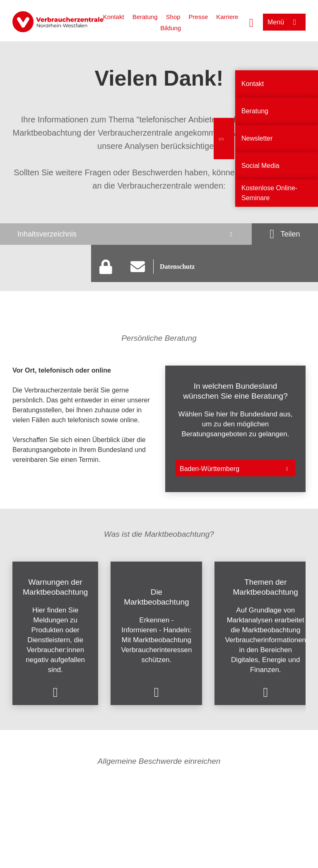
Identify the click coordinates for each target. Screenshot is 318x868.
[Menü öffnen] (284, 22)
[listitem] (83, 429)
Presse (199, 17)
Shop (173, 17)
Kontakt (114, 17)
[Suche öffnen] (251, 22)
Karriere (227, 17)
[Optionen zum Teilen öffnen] (285, 234)
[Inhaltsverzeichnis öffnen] (126, 234)
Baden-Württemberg (210, 469)
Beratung (145, 17)
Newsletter (257, 138)
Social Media (260, 166)
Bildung (171, 28)
